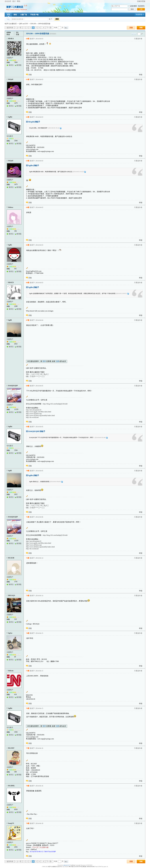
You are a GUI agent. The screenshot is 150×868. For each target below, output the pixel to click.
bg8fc (10, 245)
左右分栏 (8, 1)
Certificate (73, 865)
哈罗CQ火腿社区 (11, 24)
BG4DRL (12, 786)
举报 (141, 75)
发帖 (141, 28)
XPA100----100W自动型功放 (40, 24)
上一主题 (133, 34)
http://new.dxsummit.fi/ (34, 410)
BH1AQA (12, 595)
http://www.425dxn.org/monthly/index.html (40, 415)
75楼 (28, 671)
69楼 (28, 427)
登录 (132, 9)
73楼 (28, 596)
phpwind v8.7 (67, 865)
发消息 (19, 65)
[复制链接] (53, 34)
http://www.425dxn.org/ (34, 414)
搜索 (57, 19)
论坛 (9, 15)
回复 (131, 28)
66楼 (28, 283)
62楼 (28, 117)
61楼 (28, 79)
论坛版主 (10, 136)
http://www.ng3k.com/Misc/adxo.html (39, 412)
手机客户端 (34, 15)
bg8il (10, 320)
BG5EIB (11, 558)
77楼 (28, 748)
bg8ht (10, 117)
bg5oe (10, 633)
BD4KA (11, 39)
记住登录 (133, 6)
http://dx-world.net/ (32, 417)
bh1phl (11, 79)
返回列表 (10, 28)
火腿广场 (24, 15)
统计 (14, 1)
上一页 (19, 28)
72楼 (28, 558)
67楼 (28, 320)
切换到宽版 (141, 1)
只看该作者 (138, 39)
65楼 (28, 245)
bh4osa (11, 207)
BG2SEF (11, 748)
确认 (66, 28)
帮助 (19, 1)
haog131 (11, 823)
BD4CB (11, 282)
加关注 (11, 65)
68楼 (28, 386)
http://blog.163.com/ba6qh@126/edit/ (55, 404)
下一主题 (135, 34)
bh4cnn (11, 671)
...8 (43, 28)
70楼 (28, 471)
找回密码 (141, 6)
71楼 (28, 517)
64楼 (28, 207)
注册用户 (10, 58)
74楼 (28, 633)
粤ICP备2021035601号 (75, 867)
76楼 (28, 708)
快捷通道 (139, 15)
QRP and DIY (23, 24)
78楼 (28, 786)
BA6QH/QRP (13, 386)
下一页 (49, 28)
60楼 (28, 39)
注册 (141, 9)
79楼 (28, 823)
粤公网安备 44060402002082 (88, 867)
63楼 (28, 161)
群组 (15, 15)
